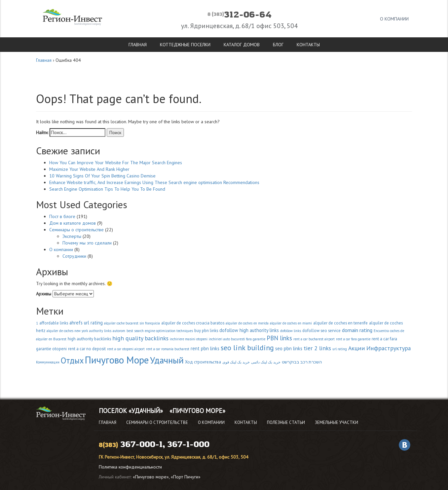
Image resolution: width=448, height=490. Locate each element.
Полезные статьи (286, 422)
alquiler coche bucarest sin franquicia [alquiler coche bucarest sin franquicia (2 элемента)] (132, 323)
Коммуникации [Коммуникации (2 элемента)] (48, 362)
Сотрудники (74, 256)
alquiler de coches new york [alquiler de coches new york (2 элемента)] (67, 331)
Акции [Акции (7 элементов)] (357, 348)
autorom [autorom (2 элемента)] (119, 331)
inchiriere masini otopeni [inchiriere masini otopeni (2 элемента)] (189, 339)
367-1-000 (188, 445)
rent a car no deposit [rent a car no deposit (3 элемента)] (87, 349)
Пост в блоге (62, 216)
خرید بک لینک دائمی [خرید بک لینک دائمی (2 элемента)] (266, 362)
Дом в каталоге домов (73, 223)
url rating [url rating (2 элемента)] (340, 349)
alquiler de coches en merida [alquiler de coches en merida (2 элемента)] (247, 323)
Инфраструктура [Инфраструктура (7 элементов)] (389, 348)
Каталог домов (242, 45)
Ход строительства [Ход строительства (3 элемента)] (203, 362)
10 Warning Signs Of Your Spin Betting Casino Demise (102, 176)
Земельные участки (336, 422)
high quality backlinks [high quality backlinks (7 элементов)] (140, 338)
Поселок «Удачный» (131, 411)
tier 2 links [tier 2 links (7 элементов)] (317, 348)
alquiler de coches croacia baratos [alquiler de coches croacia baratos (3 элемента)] (193, 323)
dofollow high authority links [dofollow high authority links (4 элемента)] (249, 330)
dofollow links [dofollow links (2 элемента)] (291, 331)
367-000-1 (141, 445)
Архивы (44, 294)
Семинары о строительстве (76, 230)
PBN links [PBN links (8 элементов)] (279, 338)
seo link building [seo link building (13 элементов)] (247, 348)
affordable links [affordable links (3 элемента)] (54, 323)
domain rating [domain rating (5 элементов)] (357, 330)
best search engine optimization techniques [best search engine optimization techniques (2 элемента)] (160, 331)
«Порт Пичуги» (186, 477)
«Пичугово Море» (197, 411)
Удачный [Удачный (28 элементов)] (167, 360)
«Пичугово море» (151, 477)
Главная (138, 45)
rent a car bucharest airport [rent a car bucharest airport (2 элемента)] (314, 339)
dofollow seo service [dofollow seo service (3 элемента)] (321, 331)
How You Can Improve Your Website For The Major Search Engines (116, 163)
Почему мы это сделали (87, 243)
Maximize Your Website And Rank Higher (89, 169)
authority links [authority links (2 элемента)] (100, 331)
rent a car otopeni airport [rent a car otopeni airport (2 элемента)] (126, 349)
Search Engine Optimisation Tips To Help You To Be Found (107, 189)
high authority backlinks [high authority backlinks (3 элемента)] (89, 339)
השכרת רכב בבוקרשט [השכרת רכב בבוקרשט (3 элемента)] (302, 362)
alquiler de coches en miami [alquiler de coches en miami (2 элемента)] (291, 323)
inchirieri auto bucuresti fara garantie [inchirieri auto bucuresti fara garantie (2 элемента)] (237, 339)
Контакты (308, 45)
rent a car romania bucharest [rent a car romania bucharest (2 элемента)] (168, 349)
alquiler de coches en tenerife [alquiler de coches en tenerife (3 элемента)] (340, 323)
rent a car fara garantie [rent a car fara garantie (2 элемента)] (353, 339)
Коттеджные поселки (185, 45)
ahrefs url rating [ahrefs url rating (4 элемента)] (86, 323)
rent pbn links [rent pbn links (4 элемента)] (205, 348)
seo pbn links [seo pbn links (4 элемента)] (289, 348)
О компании (394, 19)
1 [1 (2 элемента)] (37, 323)
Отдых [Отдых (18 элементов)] (72, 360)
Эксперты (72, 236)
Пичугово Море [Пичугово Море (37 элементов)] (117, 360)
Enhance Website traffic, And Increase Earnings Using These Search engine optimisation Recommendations (154, 182)
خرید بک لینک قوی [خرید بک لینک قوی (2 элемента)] (236, 362)
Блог (278, 45)
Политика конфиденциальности (130, 467)
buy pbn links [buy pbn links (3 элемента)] (206, 331)
